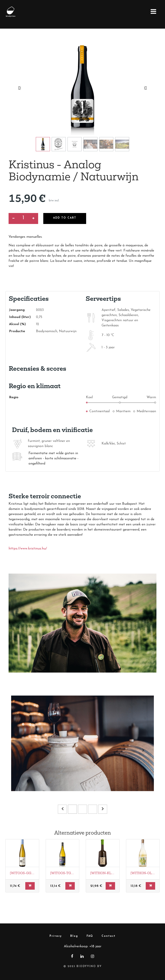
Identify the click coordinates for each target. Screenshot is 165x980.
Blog (74, 936)
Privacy (56, 936)
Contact (109, 936)
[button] (20, 88)
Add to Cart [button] (65, 218)
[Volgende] (143, 750)
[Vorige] (22, 750)
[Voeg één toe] (33, 218)
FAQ (90, 936)
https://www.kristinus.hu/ (28, 549)
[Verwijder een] (13, 218)
